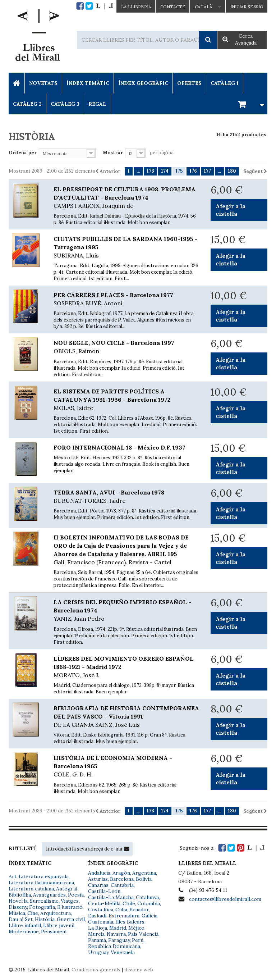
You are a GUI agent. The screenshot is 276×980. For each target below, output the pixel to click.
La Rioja (98, 928)
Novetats (43, 83)
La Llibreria (136, 7)
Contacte (173, 7)
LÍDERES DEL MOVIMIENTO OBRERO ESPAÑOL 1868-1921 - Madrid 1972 (127, 667)
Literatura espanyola (44, 876)
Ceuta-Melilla (104, 903)
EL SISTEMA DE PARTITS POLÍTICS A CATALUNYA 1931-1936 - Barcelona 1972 (127, 400)
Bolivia (144, 879)
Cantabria (122, 885)
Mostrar (113, 153)
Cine (33, 913)
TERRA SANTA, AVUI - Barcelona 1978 (127, 497)
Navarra (116, 934)
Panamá (97, 940)
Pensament (54, 931)
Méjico (136, 928)
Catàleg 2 (27, 104)
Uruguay (98, 952)
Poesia (76, 895)
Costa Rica (101, 910)
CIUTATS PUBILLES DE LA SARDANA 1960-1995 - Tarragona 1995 (127, 247)
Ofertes (189, 83)
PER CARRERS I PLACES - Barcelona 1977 (127, 299)
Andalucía (99, 873)
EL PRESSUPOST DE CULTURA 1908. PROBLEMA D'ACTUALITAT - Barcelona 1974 (127, 198)
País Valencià (143, 934)
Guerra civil (71, 919)
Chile (129, 903)
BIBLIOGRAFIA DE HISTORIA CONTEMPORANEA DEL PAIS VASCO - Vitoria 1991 (127, 717)
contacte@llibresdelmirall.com (225, 899)
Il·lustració (70, 907)
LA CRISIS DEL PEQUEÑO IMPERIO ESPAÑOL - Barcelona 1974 (127, 611)
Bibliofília (20, 895)
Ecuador (139, 910)
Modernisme (24, 931)
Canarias (98, 885)
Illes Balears (130, 922)
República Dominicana (114, 946)
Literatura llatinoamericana (41, 883)
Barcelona (122, 879)
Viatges (70, 901)
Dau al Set (21, 919)
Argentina (144, 873)
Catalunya (147, 897)
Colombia (149, 903)
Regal (97, 104)
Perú (138, 940)
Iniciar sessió (247, 7)
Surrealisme (44, 901)
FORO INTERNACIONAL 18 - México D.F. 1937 (119, 447)
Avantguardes (49, 895)
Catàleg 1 (225, 83)
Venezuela (123, 952)
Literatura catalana (31, 889)
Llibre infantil (25, 925)
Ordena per (23, 153)
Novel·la (18, 901)
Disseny (18, 907)
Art (13, 876)
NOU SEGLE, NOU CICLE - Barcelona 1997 (127, 347)
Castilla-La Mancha (111, 897)
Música (17, 913)
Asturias (98, 879)
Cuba (121, 910)
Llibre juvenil (59, 925)
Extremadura (124, 916)
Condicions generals (96, 970)
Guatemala (101, 922)
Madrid (118, 928)
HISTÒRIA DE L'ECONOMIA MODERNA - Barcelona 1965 (127, 766)
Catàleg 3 (65, 104)
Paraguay (119, 940)
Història (45, 919)
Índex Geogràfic (143, 83)
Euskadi (97, 916)
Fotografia (42, 907)
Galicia (149, 916)
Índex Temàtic (88, 83)
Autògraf (67, 889)
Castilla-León (104, 891)
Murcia (96, 934)
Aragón (121, 873)
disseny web (139, 970)
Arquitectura (56, 913)
